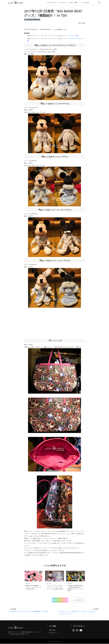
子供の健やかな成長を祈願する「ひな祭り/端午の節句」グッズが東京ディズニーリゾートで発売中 (75, 588)
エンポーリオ (73, 36)
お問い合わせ (52, 630)
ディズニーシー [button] (63, 3)
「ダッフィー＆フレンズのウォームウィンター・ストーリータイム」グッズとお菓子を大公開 (54, 587)
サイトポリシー (53, 633)
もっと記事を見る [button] (78, 600)
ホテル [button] (71, 3)
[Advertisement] (54, 324)
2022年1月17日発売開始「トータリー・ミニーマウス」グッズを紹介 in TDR (33, 587)
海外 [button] (76, 3)
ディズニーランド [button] (52, 3)
